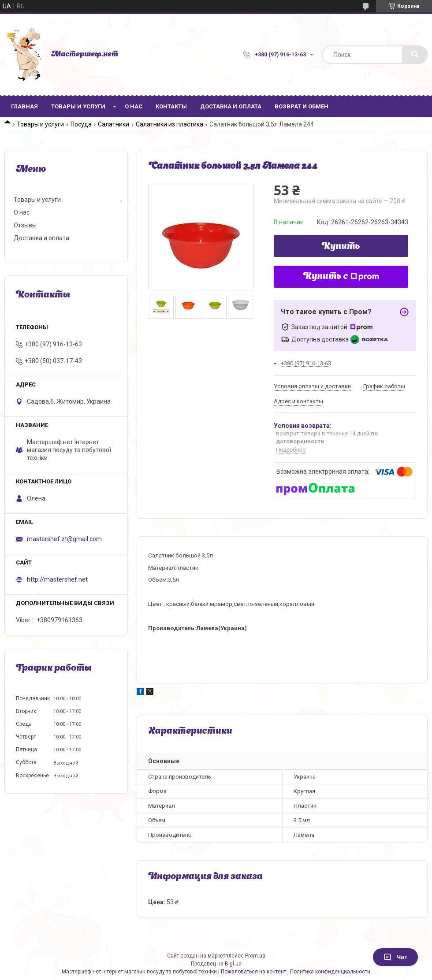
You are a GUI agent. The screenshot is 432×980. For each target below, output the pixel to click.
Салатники (114, 124)
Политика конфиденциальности (330, 972)
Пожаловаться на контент (253, 972)
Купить (341, 247)
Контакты (171, 106)
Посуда (81, 124)
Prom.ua (255, 956)
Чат (395, 957)
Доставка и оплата (231, 106)
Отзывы (25, 225)
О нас (134, 106)
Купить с (341, 277)
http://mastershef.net (57, 579)
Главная (24, 106)
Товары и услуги (78, 106)
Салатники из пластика (169, 124)
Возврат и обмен (302, 106)
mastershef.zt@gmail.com (64, 539)
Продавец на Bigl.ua (216, 964)
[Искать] (415, 55)
